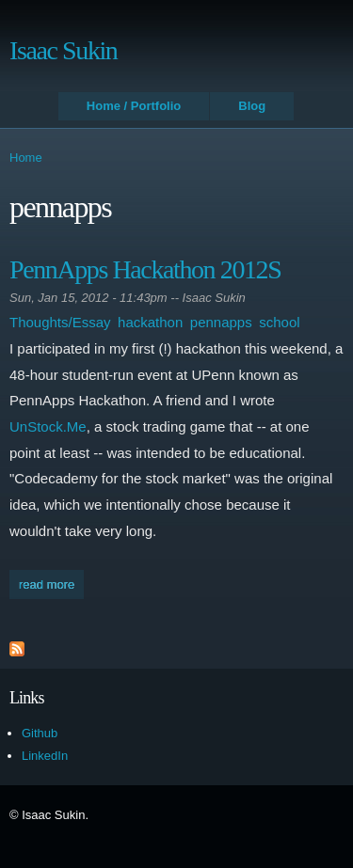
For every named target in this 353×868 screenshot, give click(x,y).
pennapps (221, 322)
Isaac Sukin (63, 50)
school (279, 322)
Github (40, 733)
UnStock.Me (48, 426)
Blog (252, 106)
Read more (51, 583)
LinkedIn (45, 756)
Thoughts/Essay (60, 322)
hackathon (150, 322)
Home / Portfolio (134, 106)
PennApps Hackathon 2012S (145, 269)
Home (26, 158)
